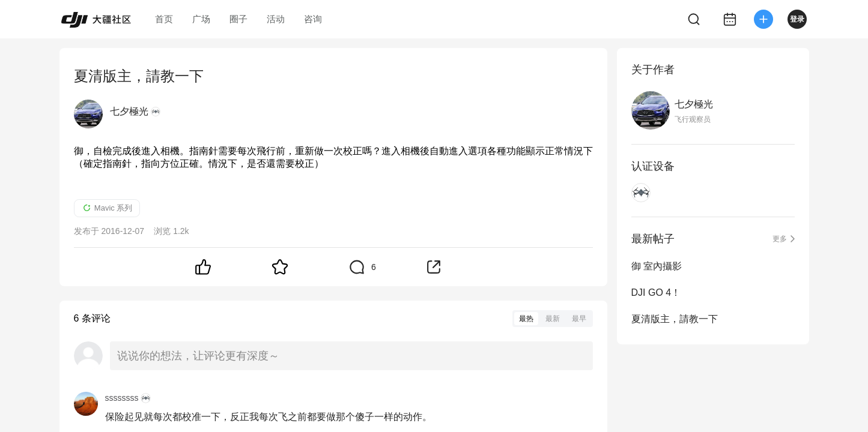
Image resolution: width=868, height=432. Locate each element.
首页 (164, 19)
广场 (201, 19)
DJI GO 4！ (656, 292)
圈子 (238, 19)
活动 (276, 19)
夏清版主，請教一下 (675, 319)
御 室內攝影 (657, 266)
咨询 (313, 19)
